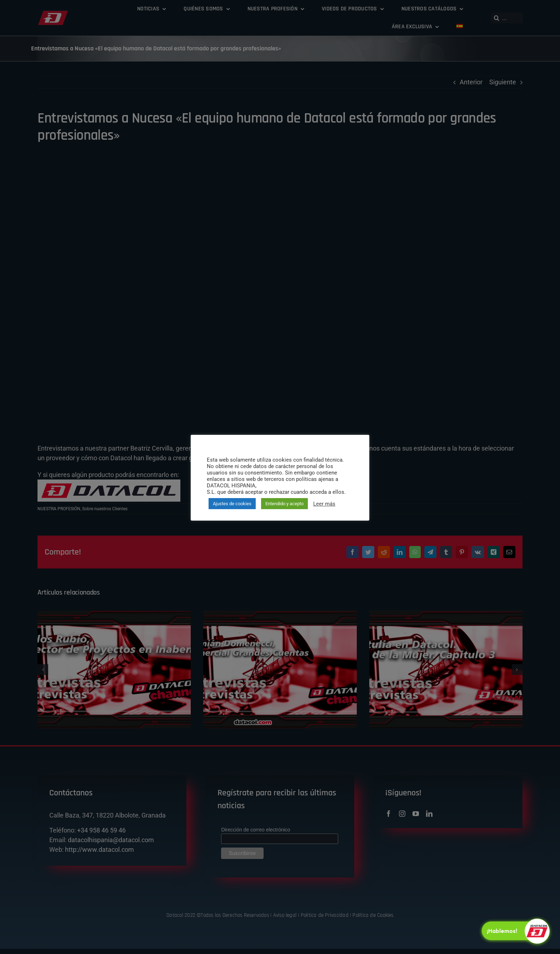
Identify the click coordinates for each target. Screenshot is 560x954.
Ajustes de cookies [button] (232, 504)
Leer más (324, 504)
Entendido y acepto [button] (284, 504)
